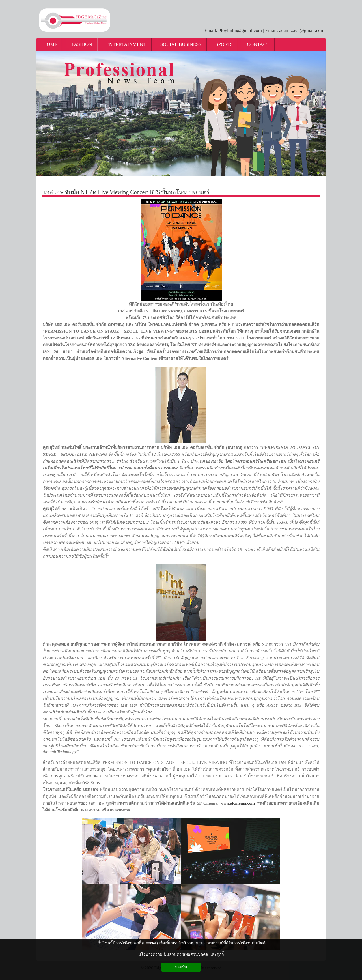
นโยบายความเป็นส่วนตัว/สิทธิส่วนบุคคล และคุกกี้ (181, 954)
